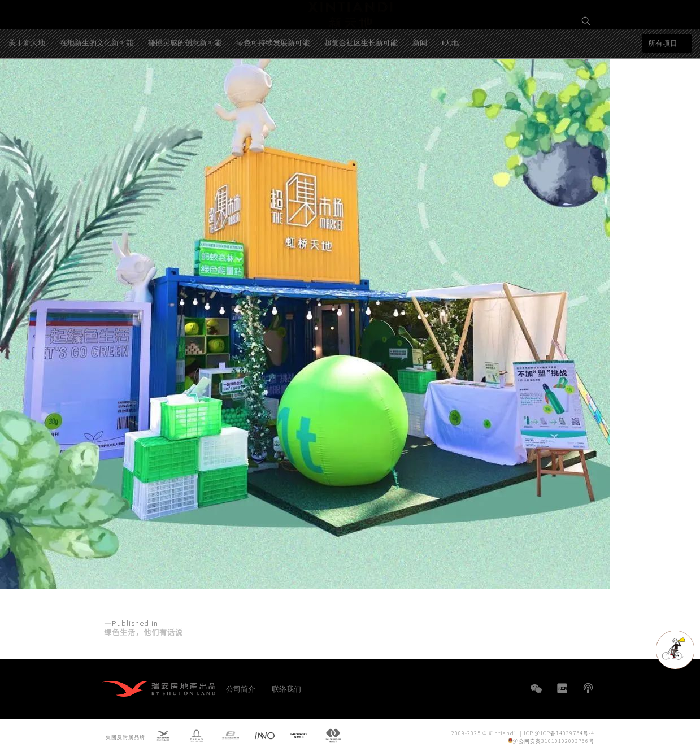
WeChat (536, 694)
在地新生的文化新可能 (97, 86)
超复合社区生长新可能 (361, 86)
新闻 (420, 86)
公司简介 (241, 688)
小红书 (562, 688)
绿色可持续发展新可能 (273, 86)
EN (586, 60)
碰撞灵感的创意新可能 (185, 86)
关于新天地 (27, 86)
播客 (588, 688)
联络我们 (286, 688)
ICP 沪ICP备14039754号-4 (559, 733)
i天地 (450, 86)
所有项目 (663, 87)
